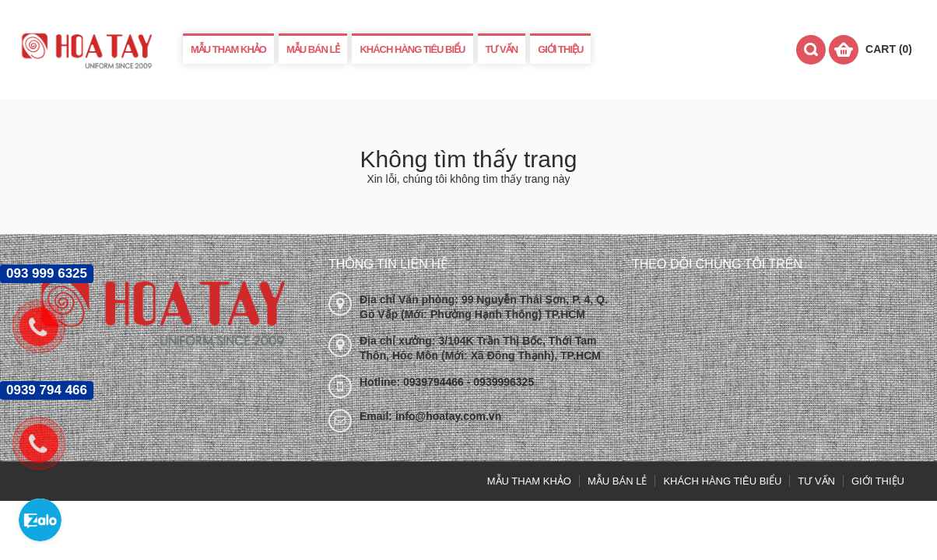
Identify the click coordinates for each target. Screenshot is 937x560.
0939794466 (435, 382)
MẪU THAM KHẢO (228, 49)
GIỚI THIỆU (560, 49)
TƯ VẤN (502, 49)
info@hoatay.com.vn (448, 416)
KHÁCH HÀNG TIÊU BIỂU (412, 49)
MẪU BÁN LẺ (313, 49)
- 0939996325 (500, 382)
